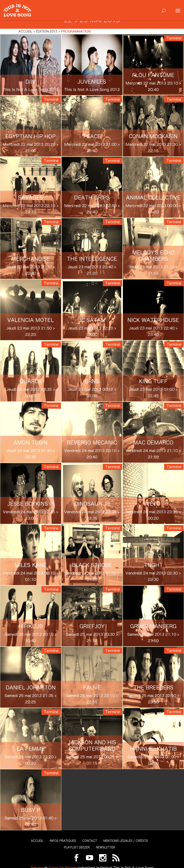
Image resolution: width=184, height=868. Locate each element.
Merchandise (31, 259)
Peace (92, 136)
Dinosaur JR (92, 504)
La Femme (31, 749)
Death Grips (92, 198)
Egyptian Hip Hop (31, 136)
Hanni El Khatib (153, 749)
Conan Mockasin (153, 136)
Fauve (92, 688)
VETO (153, 504)
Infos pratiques (63, 841)
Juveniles (92, 82)
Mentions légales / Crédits (126, 841)
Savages (31, 198)
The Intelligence (92, 259)
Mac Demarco (153, 443)
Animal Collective (153, 198)
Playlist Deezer (77, 847)
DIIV (31, 82)
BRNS (92, 381)
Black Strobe (92, 565)
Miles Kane (31, 565)
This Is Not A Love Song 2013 (31, 90)
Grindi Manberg (153, 626)
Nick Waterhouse (153, 320)
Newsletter (106, 847)
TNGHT (153, 565)
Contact (90, 841)
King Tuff (153, 381)
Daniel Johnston (31, 688)
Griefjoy (92, 626)
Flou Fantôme (153, 75)
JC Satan (92, 320)
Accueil (37, 841)
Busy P (31, 810)
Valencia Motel (31, 320)
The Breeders (153, 688)
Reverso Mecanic (92, 443)
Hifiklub (31, 626)
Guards (31, 381)
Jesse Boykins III (31, 504)
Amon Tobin (31, 443)
